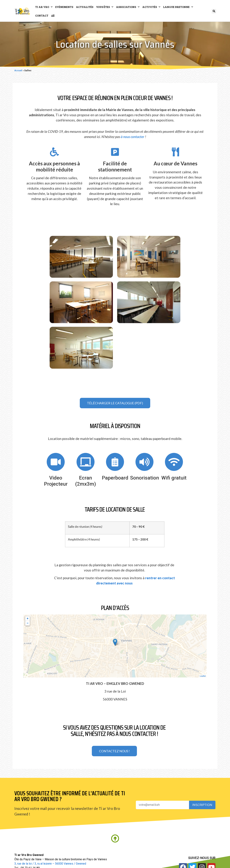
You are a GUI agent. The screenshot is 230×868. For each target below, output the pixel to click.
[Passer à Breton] (53, 15)
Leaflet (203, 676)
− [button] (28, 623)
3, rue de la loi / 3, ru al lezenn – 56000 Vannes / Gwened (50, 864)
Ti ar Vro (44, 7)
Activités (151, 7)
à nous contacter (133, 137)
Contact (42, 15)
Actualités (85, 7)
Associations (128, 7)
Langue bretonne (178, 7)
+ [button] (28, 619)
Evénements (64, 7)
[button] (214, 11)
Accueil (18, 70)
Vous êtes (105, 7)
